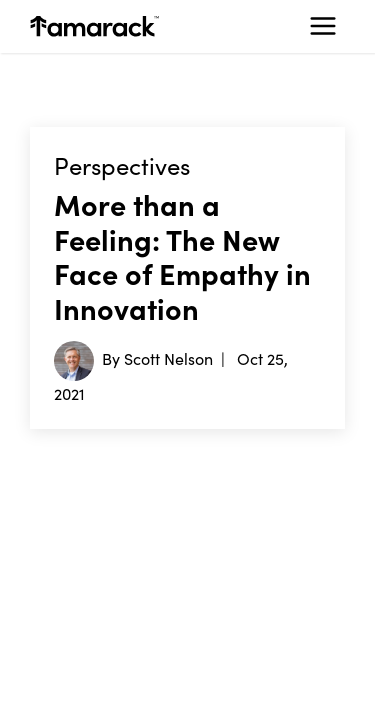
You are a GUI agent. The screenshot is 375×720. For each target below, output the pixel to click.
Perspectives (122, 165)
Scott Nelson (168, 358)
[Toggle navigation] (323, 26)
